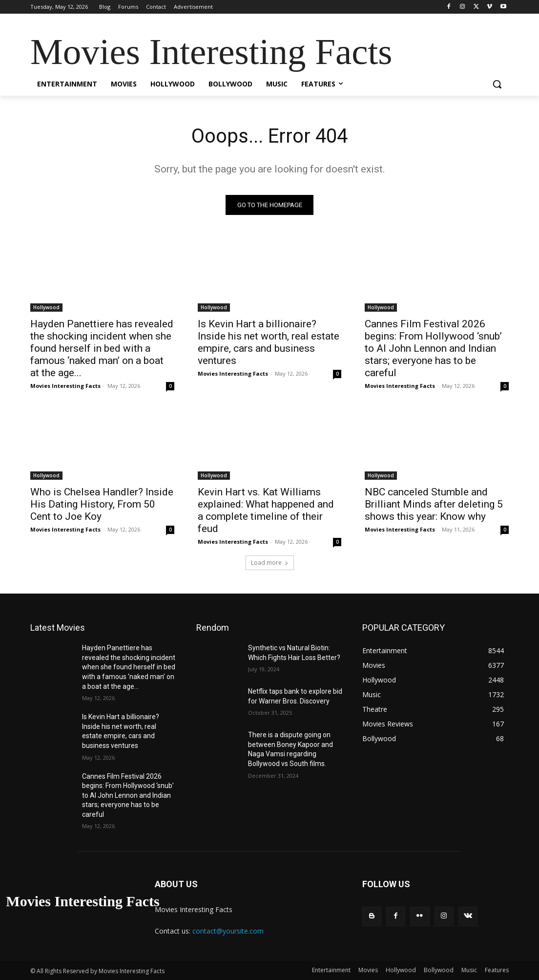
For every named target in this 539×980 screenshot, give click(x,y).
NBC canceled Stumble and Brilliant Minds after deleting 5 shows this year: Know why (434, 504)
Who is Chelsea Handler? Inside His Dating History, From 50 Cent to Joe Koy (102, 504)
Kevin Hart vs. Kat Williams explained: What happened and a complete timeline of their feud (266, 510)
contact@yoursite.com (228, 931)
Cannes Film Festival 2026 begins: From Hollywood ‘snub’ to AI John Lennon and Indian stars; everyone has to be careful (433, 348)
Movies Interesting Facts (65, 385)
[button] (497, 84)
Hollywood (46, 307)
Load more (270, 563)
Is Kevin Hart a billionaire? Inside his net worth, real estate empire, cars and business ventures (269, 342)
